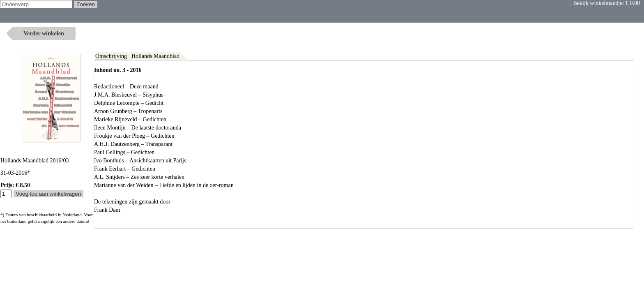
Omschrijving (111, 56)
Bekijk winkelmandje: (606, 3)
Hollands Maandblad (155, 56)
